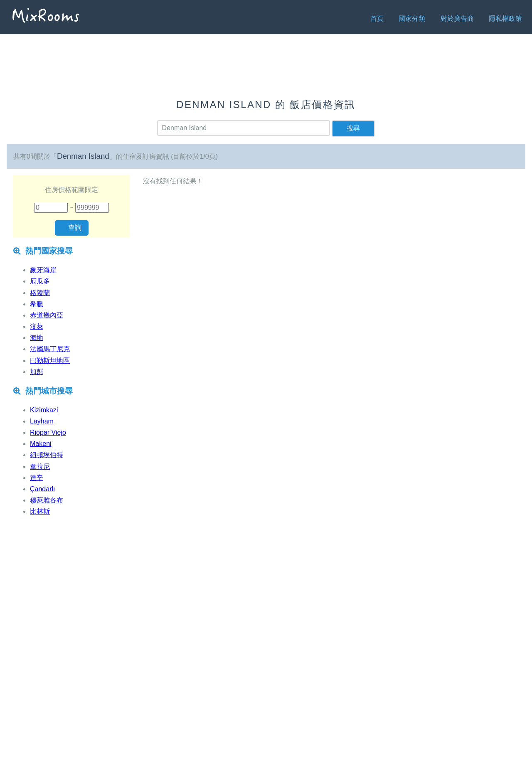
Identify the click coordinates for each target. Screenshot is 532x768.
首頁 (377, 18)
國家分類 (412, 18)
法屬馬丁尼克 (50, 349)
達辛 (37, 478)
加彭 (37, 372)
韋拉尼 (40, 466)
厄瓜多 (40, 281)
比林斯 (40, 511)
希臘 (37, 304)
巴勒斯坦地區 (50, 361)
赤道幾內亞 (47, 315)
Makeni (41, 444)
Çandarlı (42, 489)
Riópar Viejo (48, 432)
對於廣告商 (457, 18)
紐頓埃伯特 (47, 455)
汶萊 (37, 326)
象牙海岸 (43, 270)
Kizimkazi (44, 410)
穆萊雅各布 (47, 500)
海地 (37, 338)
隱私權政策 (505, 18)
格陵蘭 (40, 293)
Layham (42, 421)
